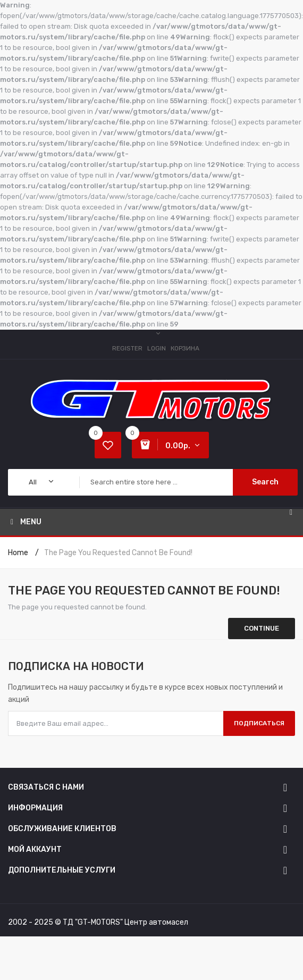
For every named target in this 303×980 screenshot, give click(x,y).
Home (18, 553)
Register (127, 348)
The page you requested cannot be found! (118, 553)
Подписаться (259, 723)
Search (265, 482)
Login (157, 348)
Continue (262, 628)
